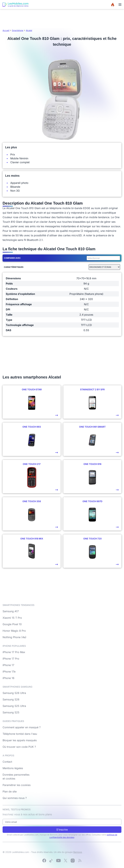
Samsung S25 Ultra (14, 706)
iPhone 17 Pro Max (14, 652)
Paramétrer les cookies (17, 785)
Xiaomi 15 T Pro (12, 618)
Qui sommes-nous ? (15, 798)
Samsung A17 (11, 611)
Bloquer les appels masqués (20, 740)
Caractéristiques (14, 267)
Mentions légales (13, 768)
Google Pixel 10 (12, 624)
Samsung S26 (11, 699)
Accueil (6, 30)
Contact (7, 762)
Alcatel (29, 30)
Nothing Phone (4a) (14, 637)
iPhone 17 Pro (11, 659)
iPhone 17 (8, 665)
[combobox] (103, 258)
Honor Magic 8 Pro (14, 631)
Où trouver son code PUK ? (19, 747)
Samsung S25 (11, 712)
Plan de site (10, 791)
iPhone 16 (8, 678)
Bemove (78, 852)
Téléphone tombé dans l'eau (20, 734)
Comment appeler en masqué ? (22, 727)
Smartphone (18, 30)
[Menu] (120, 5)
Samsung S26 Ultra (14, 693)
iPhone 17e (9, 672)
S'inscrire (62, 830)
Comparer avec (12, 258)
